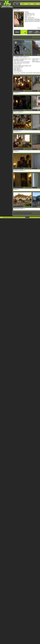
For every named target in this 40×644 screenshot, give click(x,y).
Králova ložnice (19, 170)
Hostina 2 (17, 131)
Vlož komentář (29, 73)
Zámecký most (19, 209)
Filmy (17, 4)
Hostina (16, 93)
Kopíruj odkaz (17, 73)
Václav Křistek (31, 18)
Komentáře (23, 73)
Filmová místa (24, 32)
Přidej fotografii (36, 73)
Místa (23, 4)
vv (21, 68)
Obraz (16, 189)
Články (35, 4)
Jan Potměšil (30, 19)
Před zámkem (18, 112)
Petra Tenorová (31, 20)
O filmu (17, 32)
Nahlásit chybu (6, 217)
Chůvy (16, 151)
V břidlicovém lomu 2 (21, 57)
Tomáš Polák (37, 21)
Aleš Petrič (31, 21)
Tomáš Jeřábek (25, 66)
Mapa (29, 4)
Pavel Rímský (37, 19)
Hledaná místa (30, 32)
